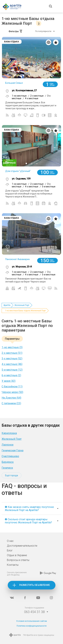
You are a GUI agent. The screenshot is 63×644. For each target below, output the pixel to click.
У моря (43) (9, 381)
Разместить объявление (35, 585)
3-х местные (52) (12, 359)
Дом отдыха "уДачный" (18, 171)
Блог (10, 550)
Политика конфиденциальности (32, 626)
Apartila (7, 305)
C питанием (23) (11, 403)
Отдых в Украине (17, 555)
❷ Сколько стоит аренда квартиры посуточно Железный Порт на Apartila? (28, 521)
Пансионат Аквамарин (18, 259)
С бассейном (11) (12, 387)
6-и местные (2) (11, 375)
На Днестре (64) (11, 398)
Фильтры (16, 31)
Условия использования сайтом (31, 621)
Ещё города (12, 475)
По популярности (43, 31)
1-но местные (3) (12, 347)
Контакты (13, 565)
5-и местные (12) (12, 370)
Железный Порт (22, 305)
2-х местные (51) (12, 353)
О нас (10, 541)
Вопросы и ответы (18, 560)
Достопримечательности (22, 546)
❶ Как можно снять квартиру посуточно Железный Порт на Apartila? (29, 509)
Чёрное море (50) (12, 392)
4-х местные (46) (12, 364)
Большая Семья (14, 83)
